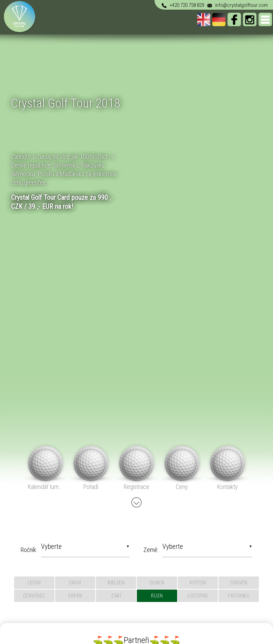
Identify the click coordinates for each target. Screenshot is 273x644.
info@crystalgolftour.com (237, 5)
